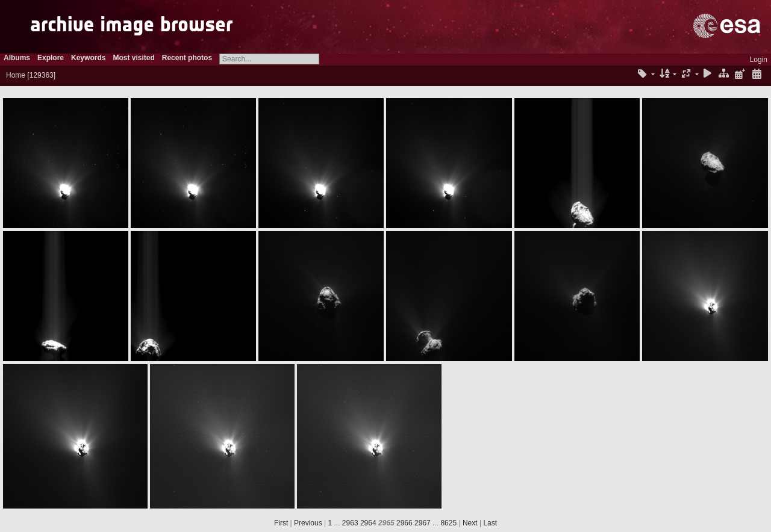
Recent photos (187, 58)
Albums (17, 58)
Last (490, 523)
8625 (448, 523)
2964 (368, 523)
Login (759, 60)
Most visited (133, 58)
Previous (308, 523)
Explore (51, 58)
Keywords (88, 58)
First (281, 523)
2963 (350, 523)
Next (470, 523)
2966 (404, 523)
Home (16, 75)
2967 (423, 523)
